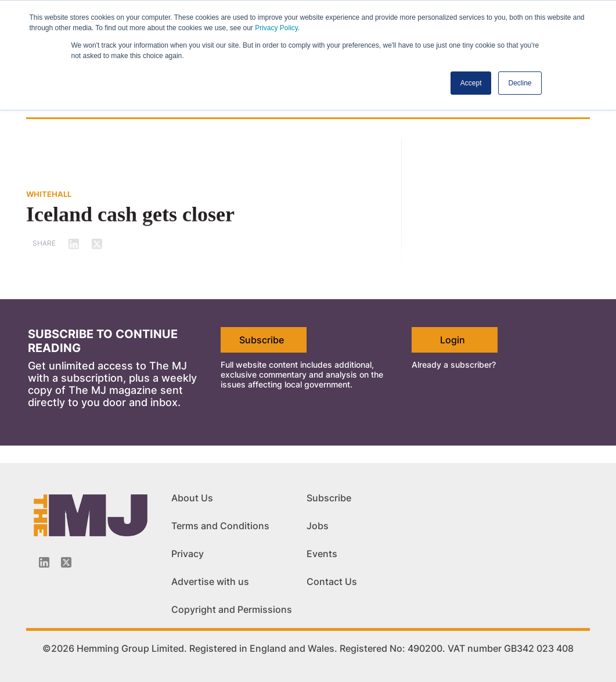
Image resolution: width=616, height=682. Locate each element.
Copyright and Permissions (232, 609)
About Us (192, 498)
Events (322, 554)
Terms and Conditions (220, 526)
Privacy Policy (276, 28)
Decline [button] (520, 83)
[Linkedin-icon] (44, 562)
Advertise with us (210, 582)
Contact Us (332, 582)
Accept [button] (471, 83)
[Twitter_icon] (66, 562)
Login (453, 340)
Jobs (318, 526)
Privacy (188, 554)
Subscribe (262, 340)
